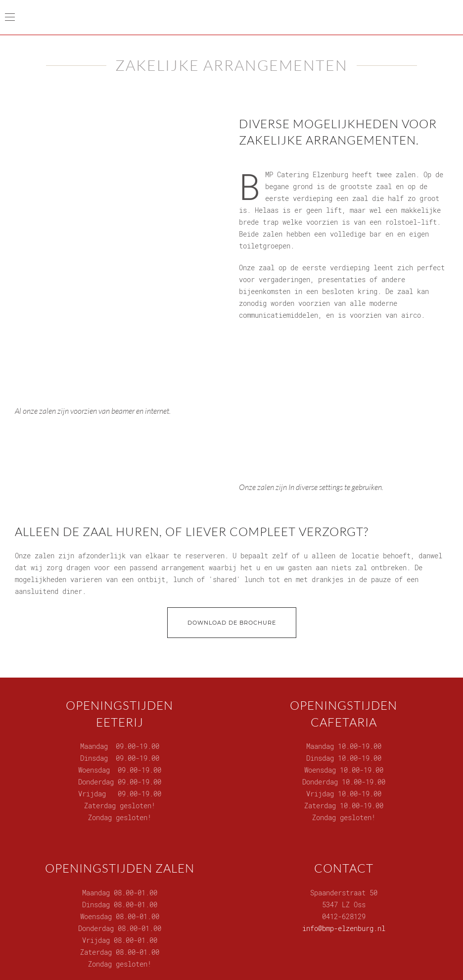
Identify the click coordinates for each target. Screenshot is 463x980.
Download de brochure (232, 623)
